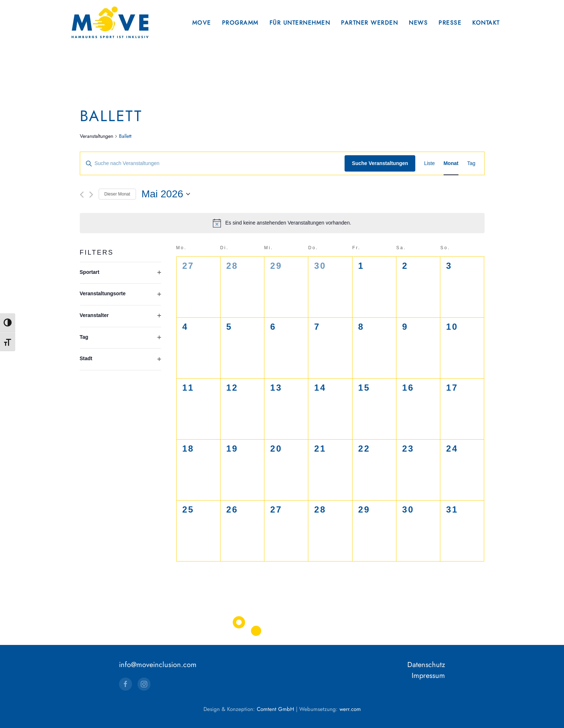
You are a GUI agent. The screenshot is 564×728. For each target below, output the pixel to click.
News (418, 23)
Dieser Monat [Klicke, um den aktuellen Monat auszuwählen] (117, 194)
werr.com (350, 710)
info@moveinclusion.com (158, 665)
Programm (240, 23)
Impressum (428, 676)
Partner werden (369, 23)
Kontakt (486, 23)
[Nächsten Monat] (91, 195)
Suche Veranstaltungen (380, 163)
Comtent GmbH (275, 710)
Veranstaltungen (96, 136)
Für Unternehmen (300, 23)
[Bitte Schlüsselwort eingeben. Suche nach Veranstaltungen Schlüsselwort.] (213, 163)
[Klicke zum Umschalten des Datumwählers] (166, 194)
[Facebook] (125, 684)
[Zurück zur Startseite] (110, 23)
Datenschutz (426, 665)
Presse (450, 23)
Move (202, 23)
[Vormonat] (82, 195)
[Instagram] (144, 684)
